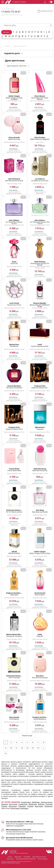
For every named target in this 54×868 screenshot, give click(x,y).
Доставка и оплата (39, 857)
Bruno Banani (40, 96)
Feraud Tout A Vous (14, 305)
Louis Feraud (14, 303)
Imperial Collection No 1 (40, 388)
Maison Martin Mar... (14, 634)
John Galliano (14, 220)
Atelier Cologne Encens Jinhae (40, 553)
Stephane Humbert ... (14, 593)
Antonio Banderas (14, 386)
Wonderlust (14, 346)
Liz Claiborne (40, 179)
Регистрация (43, 859)
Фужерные (48, 806)
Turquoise (40, 429)
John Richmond (14, 179)
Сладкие (30, 806)
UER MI (14, 552)
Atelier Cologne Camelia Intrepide (14, 99)
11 (16, 748)
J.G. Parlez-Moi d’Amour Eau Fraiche (40, 223)
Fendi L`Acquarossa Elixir (40, 346)
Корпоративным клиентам (26, 859)
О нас (10, 857)
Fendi (40, 345)
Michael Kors (14, 345)
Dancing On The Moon (14, 636)
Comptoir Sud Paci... (40, 717)
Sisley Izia (40, 636)
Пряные (4, 806)
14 (33, 748)
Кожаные (49, 804)
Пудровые (22, 806)
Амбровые (36, 802)
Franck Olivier (14, 469)
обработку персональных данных (11, 863)
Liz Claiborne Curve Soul (40, 181)
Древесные (33, 804)
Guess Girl (14, 263)
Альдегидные (26, 802)
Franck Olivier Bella (14, 471)
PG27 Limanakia (14, 678)
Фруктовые (39, 806)
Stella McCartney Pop (40, 471)
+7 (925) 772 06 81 (19, 2)
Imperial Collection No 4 (14, 429)
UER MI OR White (14, 553)
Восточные (13, 804)
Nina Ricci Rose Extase (40, 678)
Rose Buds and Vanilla (40, 512)
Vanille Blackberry (40, 719)
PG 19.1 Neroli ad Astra (14, 512)
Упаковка (27, 857)
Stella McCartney (40, 469)
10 (11, 748)
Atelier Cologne (14, 96)
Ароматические (47, 802)
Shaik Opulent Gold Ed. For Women (40, 264)
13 (27, 748)
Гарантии (18, 857)
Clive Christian (40, 137)
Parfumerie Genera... (14, 510)
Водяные (5, 804)
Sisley (40, 634)
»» (6, 753)
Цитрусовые (15, 808)
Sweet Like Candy (14, 139)
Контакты (10, 859)
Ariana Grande (14, 137)
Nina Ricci (40, 676)
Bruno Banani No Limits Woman (40, 99)
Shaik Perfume (40, 262)
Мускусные (13, 806)
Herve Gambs (14, 717)
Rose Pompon (40, 595)
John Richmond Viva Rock (14, 181)
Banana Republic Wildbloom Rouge (40, 306)
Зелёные (41, 804)
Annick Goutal (40, 593)
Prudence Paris (40, 386)
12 (22, 748)
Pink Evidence (14, 719)
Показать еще (27, 736)
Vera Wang (40, 510)
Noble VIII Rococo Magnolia (40, 139)
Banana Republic (40, 303)
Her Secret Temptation (14, 388)
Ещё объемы (13, 107)
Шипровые (24, 808)
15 (38, 748)
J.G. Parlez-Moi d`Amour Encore (14, 223)
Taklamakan (14, 595)
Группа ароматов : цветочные (18, 66)
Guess (14, 262)
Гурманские (23, 804)
